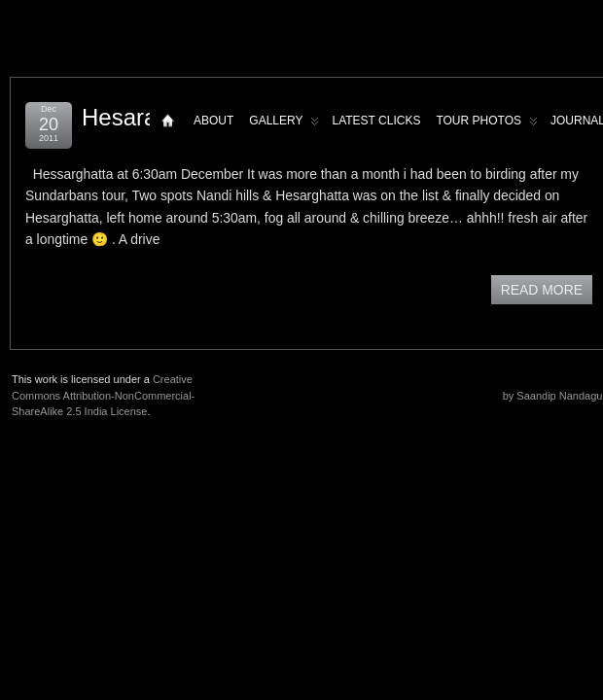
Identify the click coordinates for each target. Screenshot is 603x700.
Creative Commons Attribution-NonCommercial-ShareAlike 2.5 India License (103, 395)
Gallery (284, 125)
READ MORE (542, 290)
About (213, 121)
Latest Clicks (376, 121)
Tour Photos (487, 125)
